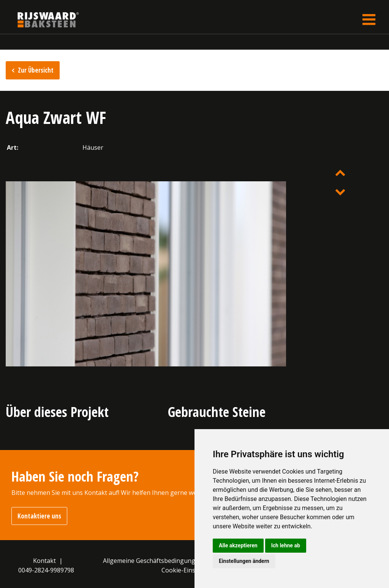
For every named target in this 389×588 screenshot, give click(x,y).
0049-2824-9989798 (46, 570)
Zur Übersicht (36, 70)
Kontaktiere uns (39, 516)
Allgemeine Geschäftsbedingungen (153, 561)
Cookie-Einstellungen (192, 570)
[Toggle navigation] (369, 20)
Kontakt (44, 561)
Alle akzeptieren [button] (238, 545)
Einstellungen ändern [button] (244, 561)
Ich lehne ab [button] (286, 545)
